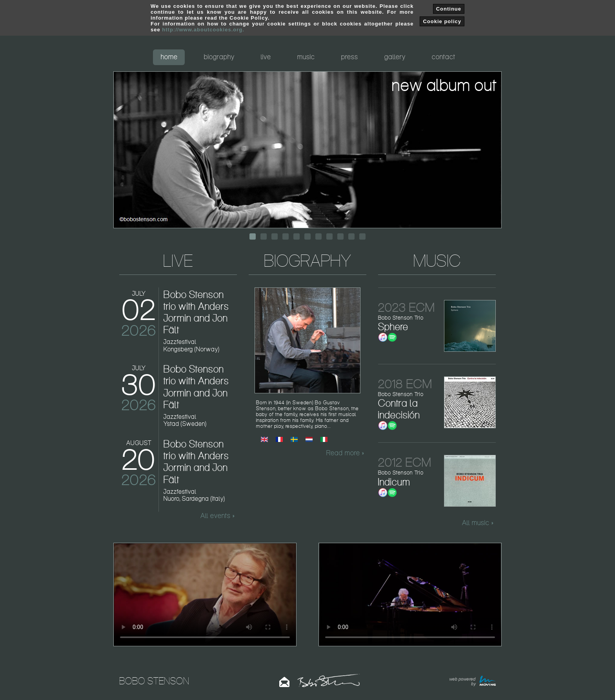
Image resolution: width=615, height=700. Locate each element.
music (306, 57)
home (169, 57)
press (350, 57)
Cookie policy (442, 21)
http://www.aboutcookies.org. (203, 30)
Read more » (345, 453)
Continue (449, 9)
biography (219, 57)
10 (351, 236)
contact (444, 57)
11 (362, 236)
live (266, 57)
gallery (395, 57)
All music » (478, 523)
